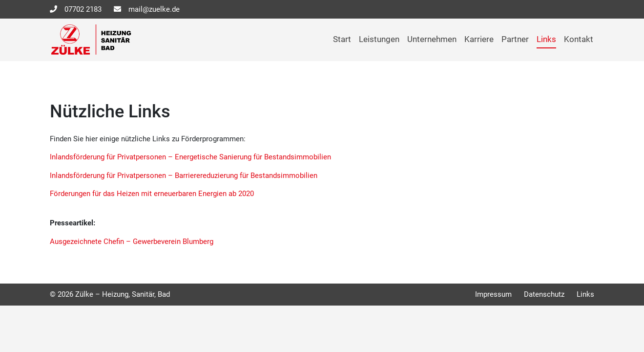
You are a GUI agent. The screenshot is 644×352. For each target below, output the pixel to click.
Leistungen (379, 39)
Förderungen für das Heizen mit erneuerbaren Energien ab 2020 (152, 194)
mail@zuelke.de (154, 9)
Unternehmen (432, 39)
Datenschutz (544, 295)
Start (342, 39)
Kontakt (579, 39)
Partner (515, 39)
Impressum (493, 295)
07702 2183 (83, 9)
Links (546, 39)
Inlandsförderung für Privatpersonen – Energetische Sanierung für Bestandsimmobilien (190, 157)
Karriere (479, 39)
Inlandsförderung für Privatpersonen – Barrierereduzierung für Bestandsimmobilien (184, 176)
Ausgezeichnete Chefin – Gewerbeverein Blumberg (132, 242)
